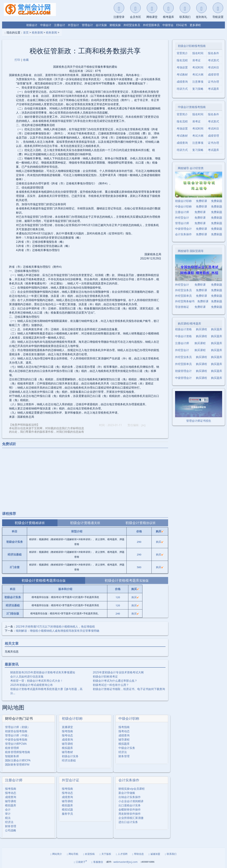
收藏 (26, 60)
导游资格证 (182, 307)
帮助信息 (138, 854)
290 (139, 542)
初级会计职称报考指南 (192, 46)
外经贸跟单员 (151, 25)
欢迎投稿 (89, 854)
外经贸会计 (182, 218)
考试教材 (182, 74)
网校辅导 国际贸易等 (191, 251)
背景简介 (182, 53)
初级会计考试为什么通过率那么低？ (115, 681)
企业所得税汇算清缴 (131, 818)
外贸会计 (73, 25)
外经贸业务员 (132, 25)
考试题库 (213, 89)
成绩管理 (213, 74)
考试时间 (198, 67)
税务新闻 (37, 32)
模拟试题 (67, 809)
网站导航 (73, 854)
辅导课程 (67, 744)
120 (118, 597)
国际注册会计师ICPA (18, 760)
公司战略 (11, 830)
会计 (8, 809)
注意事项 (198, 82)
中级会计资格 (183, 336)
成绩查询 (67, 740)
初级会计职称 (72, 718)
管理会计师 (182, 223)
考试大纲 (198, 74)
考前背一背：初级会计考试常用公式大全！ (37, 681)
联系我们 (171, 854)
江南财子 (81, 862)
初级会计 (32, 25)
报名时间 (198, 53)
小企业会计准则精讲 (131, 801)
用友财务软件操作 (130, 814)
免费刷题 (217, 201)
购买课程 (201, 329)
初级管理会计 (183, 371)
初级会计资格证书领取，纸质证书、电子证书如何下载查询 (129, 689)
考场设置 (182, 67)
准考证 (196, 60)
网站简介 (56, 854)
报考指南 (67, 731)
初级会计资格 (183, 329)
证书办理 (213, 82)
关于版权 (105, 854)
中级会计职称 (129, 718)
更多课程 (195, 25)
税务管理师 (12, 748)
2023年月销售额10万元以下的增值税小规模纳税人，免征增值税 (55, 626)
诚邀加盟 (154, 854)
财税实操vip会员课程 (131, 789)
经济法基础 (69, 760)
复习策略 (198, 89)
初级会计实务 (70, 756)
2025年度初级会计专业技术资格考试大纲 (118, 672)
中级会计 (46, 25)
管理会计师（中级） (18, 735)
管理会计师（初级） (18, 727)
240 (118, 613)
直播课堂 (67, 727)
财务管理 (124, 756)
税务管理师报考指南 (18, 752)
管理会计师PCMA (16, 744)
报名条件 (213, 53)
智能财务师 (12, 756)
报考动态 (67, 735)
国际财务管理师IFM (17, 765)
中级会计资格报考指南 (192, 107)
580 (139, 567)
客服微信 (97, 862)
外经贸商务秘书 (185, 301)
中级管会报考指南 (16, 740)
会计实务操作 (129, 780)
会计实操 (101, 25)
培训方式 (182, 89)
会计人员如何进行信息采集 (27, 676)
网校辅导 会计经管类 (191, 168)
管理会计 (87, 25)
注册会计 (60, 25)
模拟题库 (67, 748)
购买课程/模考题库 (189, 323)
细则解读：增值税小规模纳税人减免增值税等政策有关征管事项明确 (57, 631)
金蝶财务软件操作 (130, 809)
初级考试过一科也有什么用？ (111, 685)
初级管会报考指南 (16, 731)
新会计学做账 (127, 793)
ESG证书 (182, 25)
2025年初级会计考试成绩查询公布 (32, 685)
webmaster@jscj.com (125, 862)
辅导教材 (67, 752)
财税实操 (115, 25)
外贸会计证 (71, 780)
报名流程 (182, 60)
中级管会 (168, 25)
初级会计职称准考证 (105, 676)
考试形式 (213, 60)
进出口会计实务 (128, 822)
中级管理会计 (183, 229)
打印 (17, 60)
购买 (160, 542)
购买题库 (217, 329)
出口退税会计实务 (130, 805)
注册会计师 (14, 780)
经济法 (123, 752)
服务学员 (67, 814)
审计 (8, 814)
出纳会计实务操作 (130, 797)
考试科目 (213, 67)
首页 (26, 32)
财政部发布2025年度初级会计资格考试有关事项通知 (43, 672)
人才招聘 (122, 854)
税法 (8, 818)
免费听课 (201, 201)
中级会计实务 (127, 748)
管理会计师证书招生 (199, 421)
